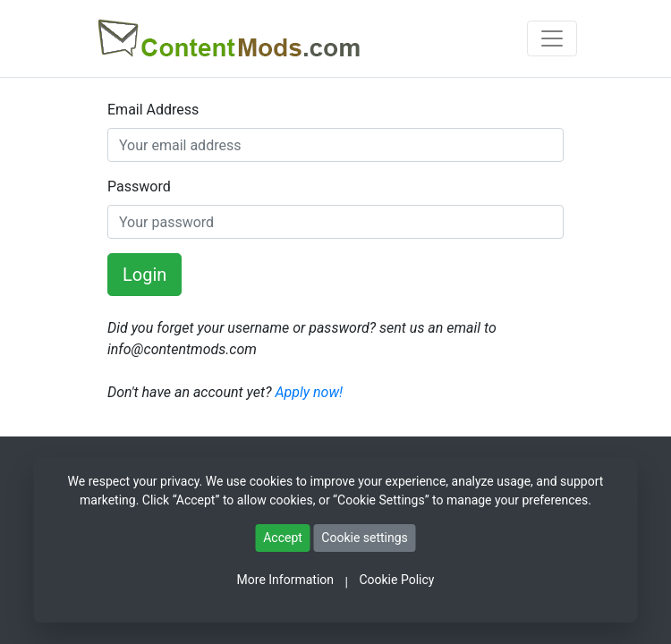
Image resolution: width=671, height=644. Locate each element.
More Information (285, 580)
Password (139, 186)
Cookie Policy (396, 580)
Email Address (153, 110)
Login (144, 275)
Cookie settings (365, 538)
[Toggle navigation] (552, 38)
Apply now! (309, 392)
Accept (283, 538)
